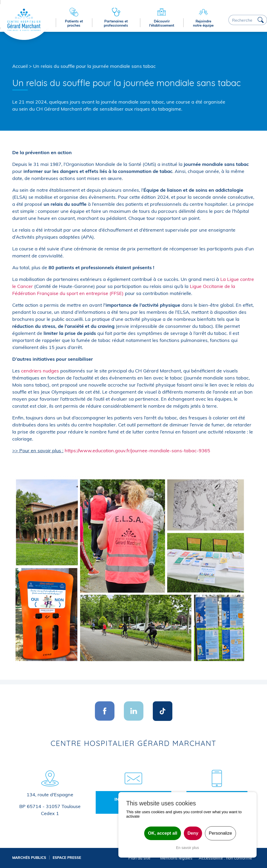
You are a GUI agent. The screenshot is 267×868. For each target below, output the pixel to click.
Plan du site (139, 858)
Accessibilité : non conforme (225, 858)
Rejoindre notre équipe (203, 23)
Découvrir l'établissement (162, 23)
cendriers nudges (40, 371)
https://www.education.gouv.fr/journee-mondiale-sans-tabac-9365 (137, 451)
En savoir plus (187, 848)
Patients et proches (74, 23)
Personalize (220, 833)
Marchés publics (29, 857)
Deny (193, 833)
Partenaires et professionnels (116, 23)
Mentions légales (176, 858)
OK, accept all (162, 833)
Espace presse (67, 857)
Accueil (20, 66)
